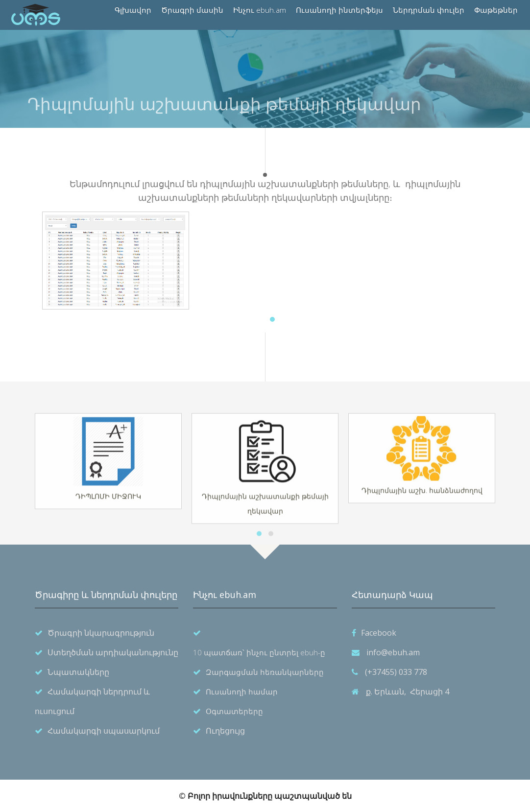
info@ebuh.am (393, 652)
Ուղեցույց (225, 731)
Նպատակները (78, 672)
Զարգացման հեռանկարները (265, 672)
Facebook (379, 633)
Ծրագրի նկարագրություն (101, 633)
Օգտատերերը (234, 711)
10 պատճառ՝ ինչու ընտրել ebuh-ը (259, 652)
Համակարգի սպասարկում (104, 731)
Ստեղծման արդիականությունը (113, 652)
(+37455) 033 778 (396, 672)
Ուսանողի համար (242, 692)
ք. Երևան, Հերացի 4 (408, 692)
